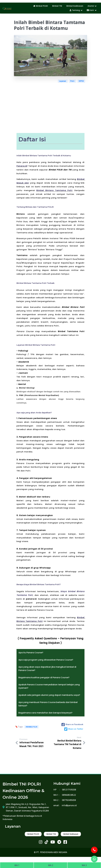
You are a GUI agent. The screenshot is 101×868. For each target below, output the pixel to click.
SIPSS (81, 81)
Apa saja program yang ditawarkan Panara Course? (46, 660)
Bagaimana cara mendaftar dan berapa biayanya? (45, 713)
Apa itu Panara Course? (31, 653)
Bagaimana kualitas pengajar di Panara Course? (44, 677)
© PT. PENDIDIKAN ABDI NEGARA (50, 852)
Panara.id (22, 166)
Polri (73, 81)
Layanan (63, 81)
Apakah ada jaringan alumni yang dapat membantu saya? (49, 695)
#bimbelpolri (31, 727)
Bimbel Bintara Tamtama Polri (54, 190)
